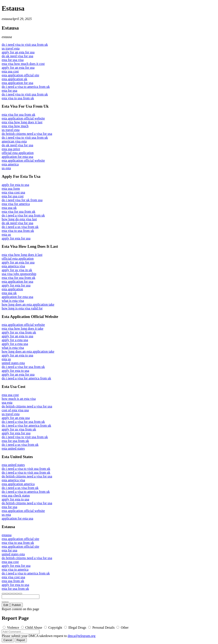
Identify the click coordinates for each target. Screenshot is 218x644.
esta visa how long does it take (23, 328)
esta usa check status (16, 495)
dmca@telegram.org (82, 636)
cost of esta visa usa (15, 410)
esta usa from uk (13, 581)
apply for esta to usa (15, 185)
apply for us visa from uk (19, 332)
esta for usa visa (13, 60)
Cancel (8, 640)
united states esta (13, 363)
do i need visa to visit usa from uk (25, 45)
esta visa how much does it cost (23, 64)
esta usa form (11, 189)
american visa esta (14, 141)
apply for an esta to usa (17, 336)
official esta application (18, 153)
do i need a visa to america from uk (26, 87)
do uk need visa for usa (17, 56)
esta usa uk (9, 208)
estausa (7, 19)
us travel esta (11, 48)
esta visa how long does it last (22, 122)
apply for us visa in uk (17, 270)
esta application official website (23, 118)
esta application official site (20, 75)
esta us (6, 234)
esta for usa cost (13, 196)
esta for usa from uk (15, 441)
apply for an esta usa (16, 418)
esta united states (13, 448)
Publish (16, 605)
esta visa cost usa (13, 192)
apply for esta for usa (16, 238)
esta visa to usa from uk (18, 98)
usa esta (7, 402)
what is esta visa (13, 301)
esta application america (18, 484)
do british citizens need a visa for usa (27, 134)
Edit (6, 605)
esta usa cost (10, 71)
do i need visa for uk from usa (22, 200)
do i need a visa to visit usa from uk (26, 469)
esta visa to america (15, 569)
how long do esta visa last (19, 219)
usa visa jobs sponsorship (19, 274)
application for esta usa (17, 157)
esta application (12, 289)
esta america (10, 164)
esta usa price (11, 149)
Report (21, 640)
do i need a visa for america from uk (26, 378)
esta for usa (9, 90)
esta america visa (13, 266)
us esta (6, 168)
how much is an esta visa (19, 399)
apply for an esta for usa (18, 52)
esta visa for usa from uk (19, 115)
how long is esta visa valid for (22, 308)
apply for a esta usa (15, 340)
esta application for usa (17, 83)
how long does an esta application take (28, 304)
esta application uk (14, 79)
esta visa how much (15, 126)
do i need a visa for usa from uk (23, 215)
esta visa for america (16, 204)
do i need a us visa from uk (20, 227)
